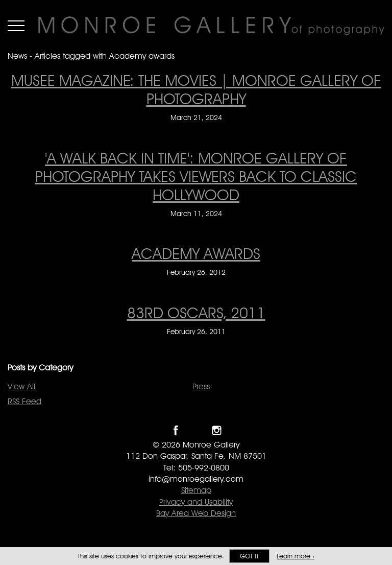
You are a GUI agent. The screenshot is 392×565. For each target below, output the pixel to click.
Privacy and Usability (196, 502)
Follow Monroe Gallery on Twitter (196, 430)
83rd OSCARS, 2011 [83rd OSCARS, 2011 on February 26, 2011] (196, 313)
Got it (249, 556)
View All (21, 386)
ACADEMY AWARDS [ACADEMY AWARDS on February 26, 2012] (196, 253)
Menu (16, 26)
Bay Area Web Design (196, 513)
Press (201, 386)
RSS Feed (24, 401)
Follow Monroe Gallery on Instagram (217, 430)
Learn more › (296, 556)
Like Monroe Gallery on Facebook (176, 430)
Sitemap (196, 490)
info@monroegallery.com (196, 479)
